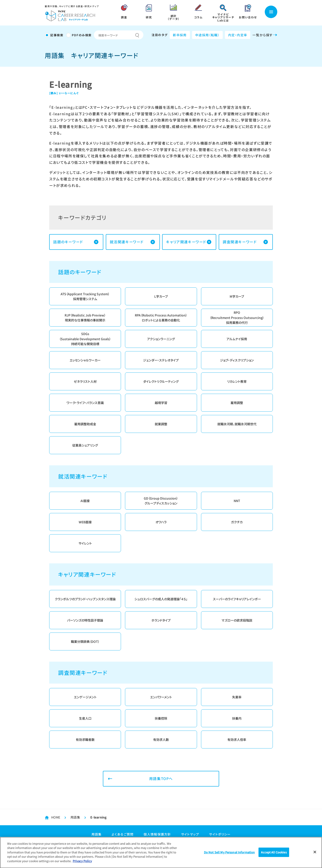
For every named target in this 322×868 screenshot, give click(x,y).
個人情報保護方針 (157, 834)
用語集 (75, 817)
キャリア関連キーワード (186, 242)
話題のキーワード (68, 242)
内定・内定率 (238, 35)
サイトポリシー (220, 834)
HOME (56, 817)
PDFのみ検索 (82, 35)
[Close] (315, 853)
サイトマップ (190, 834)
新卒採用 (180, 35)
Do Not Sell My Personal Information (229, 854)
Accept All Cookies (274, 854)
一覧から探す (265, 35)
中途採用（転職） (207, 35)
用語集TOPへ (161, 778)
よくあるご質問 (123, 834)
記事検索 (57, 35)
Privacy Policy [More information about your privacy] (82, 863)
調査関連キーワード (240, 242)
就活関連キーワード (127, 242)
